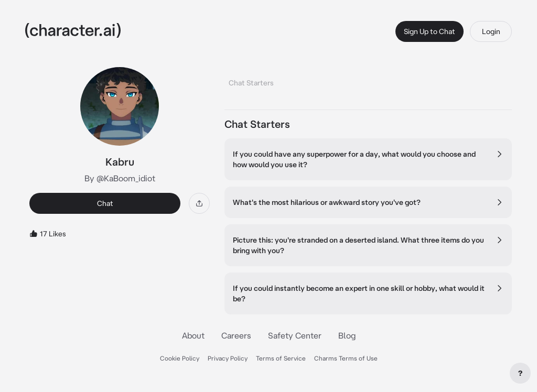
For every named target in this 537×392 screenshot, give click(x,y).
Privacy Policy (228, 358)
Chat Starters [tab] (251, 83)
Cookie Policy (180, 358)
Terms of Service (281, 358)
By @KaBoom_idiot (120, 178)
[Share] (199, 203)
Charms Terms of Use (346, 358)
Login (491, 31)
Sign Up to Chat (429, 31)
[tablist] (368, 80)
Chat (105, 203)
